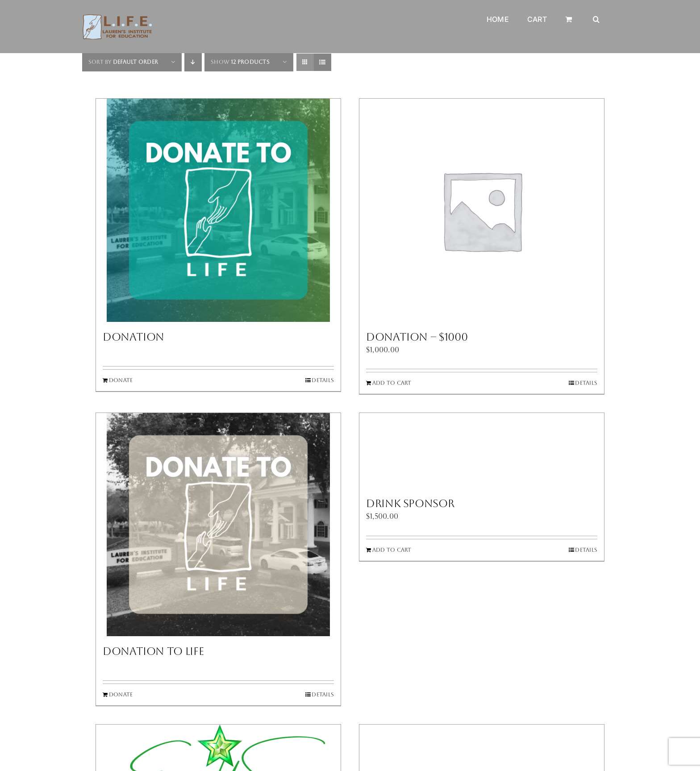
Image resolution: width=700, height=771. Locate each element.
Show (240, 62)
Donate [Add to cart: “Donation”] (121, 380)
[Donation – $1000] (482, 210)
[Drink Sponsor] (482, 451)
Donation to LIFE (153, 651)
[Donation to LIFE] (218, 525)
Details (323, 380)
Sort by (123, 62)
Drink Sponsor (410, 504)
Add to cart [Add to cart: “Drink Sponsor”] (392, 550)
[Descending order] (193, 62)
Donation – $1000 (417, 337)
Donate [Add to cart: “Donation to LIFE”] (121, 695)
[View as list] (323, 62)
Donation (133, 337)
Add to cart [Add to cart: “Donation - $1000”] (392, 383)
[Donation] (218, 210)
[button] (596, 13)
